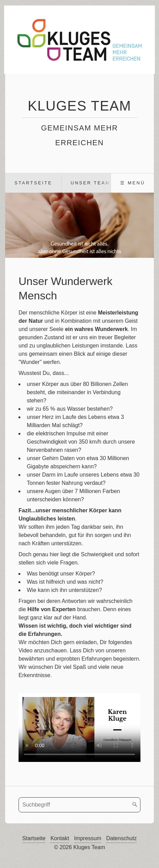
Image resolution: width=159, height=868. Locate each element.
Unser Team (91, 183)
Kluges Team (79, 106)
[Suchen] (135, 805)
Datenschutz (121, 838)
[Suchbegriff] (79, 805)
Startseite (33, 183)
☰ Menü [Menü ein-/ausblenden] (133, 183)
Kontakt (60, 838)
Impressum (88, 838)
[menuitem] (33, 183)
